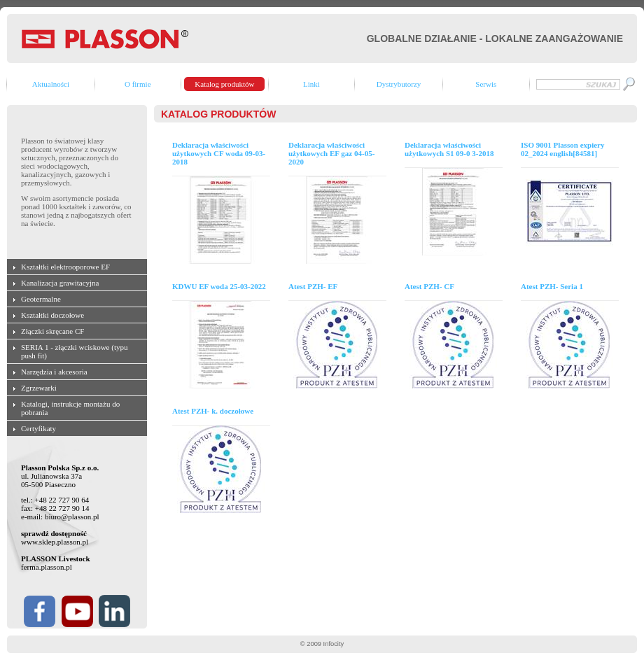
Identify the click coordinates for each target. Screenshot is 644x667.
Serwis (486, 84)
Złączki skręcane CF (52, 331)
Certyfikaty (38, 428)
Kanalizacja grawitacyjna (60, 283)
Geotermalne (41, 299)
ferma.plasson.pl (47, 567)
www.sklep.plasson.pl (55, 542)
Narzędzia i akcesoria (54, 372)
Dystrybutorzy (399, 84)
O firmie (138, 84)
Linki (311, 84)
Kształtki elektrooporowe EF (65, 267)
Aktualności (51, 84)
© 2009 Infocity (322, 644)
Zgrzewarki (39, 388)
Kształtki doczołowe (52, 315)
